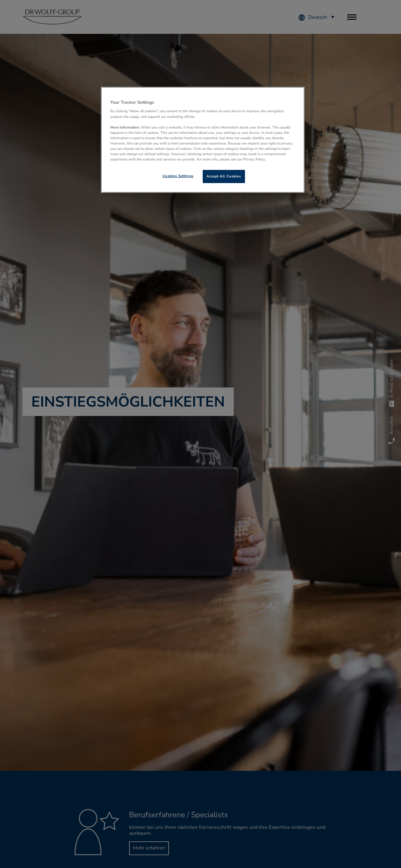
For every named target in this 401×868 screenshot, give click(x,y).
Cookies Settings (178, 176)
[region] (203, 140)
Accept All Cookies (224, 176)
